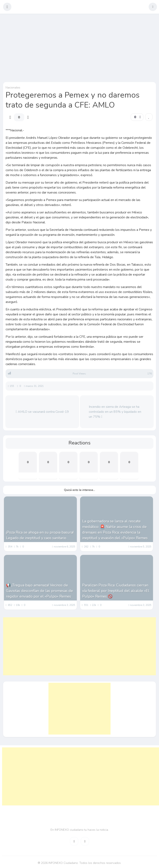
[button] (7, 7)
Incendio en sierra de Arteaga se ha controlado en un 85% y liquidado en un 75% (115, 412)
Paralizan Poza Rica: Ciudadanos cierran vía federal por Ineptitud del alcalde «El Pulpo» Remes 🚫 (116, 591)
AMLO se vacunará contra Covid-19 (42, 412)
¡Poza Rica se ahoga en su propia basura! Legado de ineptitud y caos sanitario (40, 535)
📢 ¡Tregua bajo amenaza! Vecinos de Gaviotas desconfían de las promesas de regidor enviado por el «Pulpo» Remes (39, 591)
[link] (149, 117)
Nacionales (13, 88)
